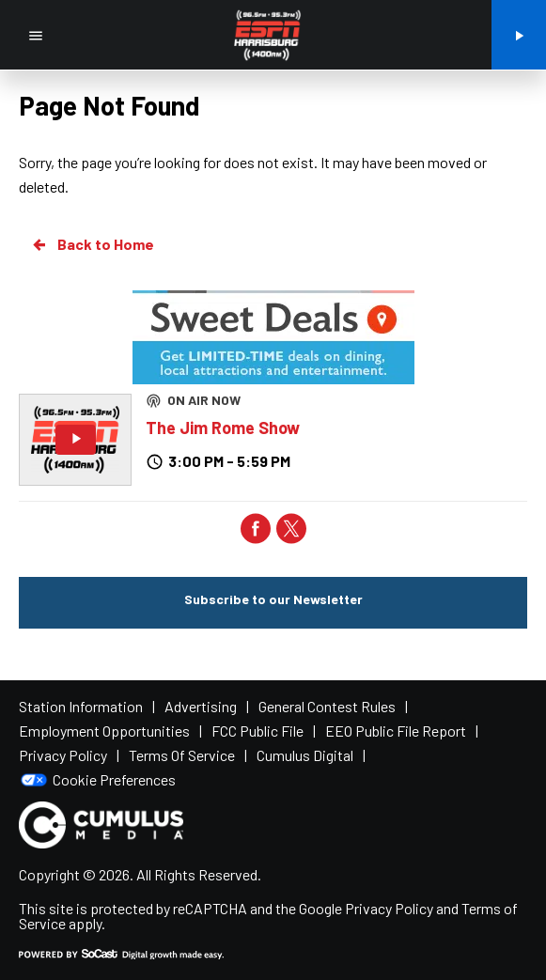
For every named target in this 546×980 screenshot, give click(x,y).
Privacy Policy (389, 908)
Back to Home (92, 244)
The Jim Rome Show (223, 428)
